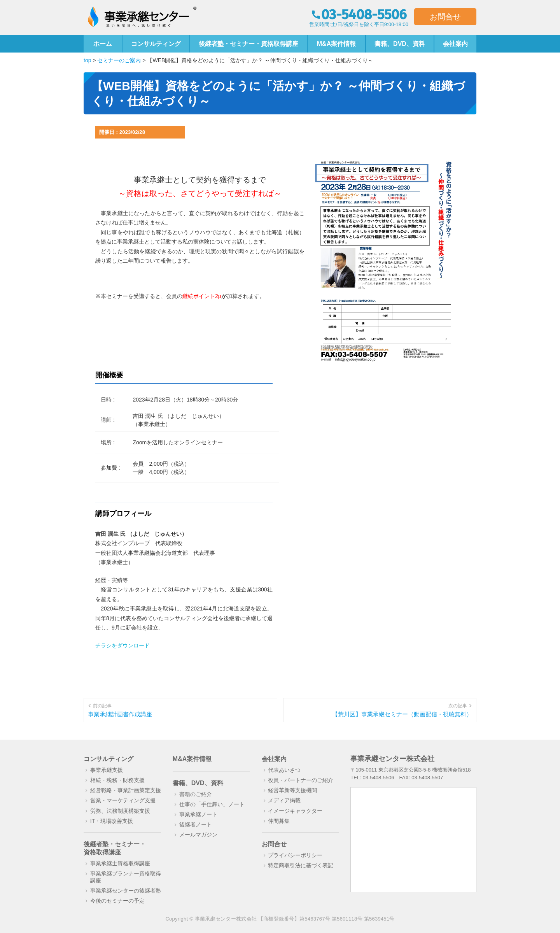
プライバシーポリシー (295, 855)
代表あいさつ (284, 770)
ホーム (103, 44)
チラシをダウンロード (122, 645)
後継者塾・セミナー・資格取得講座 (248, 44)
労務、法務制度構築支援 (120, 811)
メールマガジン (198, 835)
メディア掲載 (284, 800)
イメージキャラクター (295, 811)
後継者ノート (196, 824)
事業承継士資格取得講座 (120, 863)
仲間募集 (279, 821)
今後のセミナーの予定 (117, 901)
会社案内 (455, 44)
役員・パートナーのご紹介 (301, 780)
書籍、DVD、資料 (400, 44)
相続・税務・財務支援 (117, 780)
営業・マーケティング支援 (123, 800)
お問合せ (445, 17)
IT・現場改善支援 (112, 821)
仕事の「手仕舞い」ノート (212, 804)
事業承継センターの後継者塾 (126, 891)
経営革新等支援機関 (292, 790)
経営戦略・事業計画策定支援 (126, 790)
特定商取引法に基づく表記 (301, 865)
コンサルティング (156, 44)
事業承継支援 (107, 770)
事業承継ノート (198, 814)
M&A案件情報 (336, 44)
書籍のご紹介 (196, 794)
